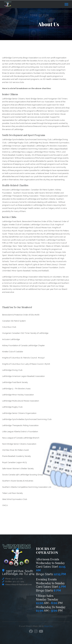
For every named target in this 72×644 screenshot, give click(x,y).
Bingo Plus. (49, 626)
